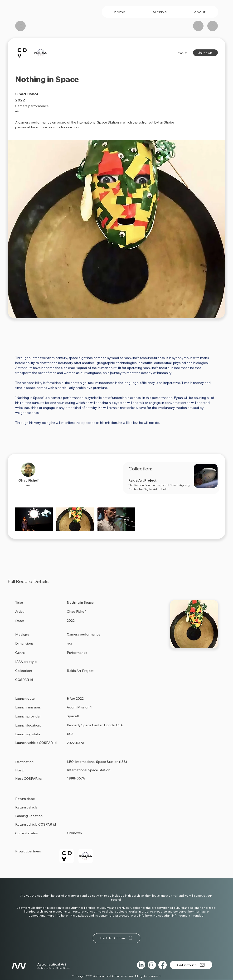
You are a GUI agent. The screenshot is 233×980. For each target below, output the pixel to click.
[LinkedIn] (141, 965)
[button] (34, 519)
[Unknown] (205, 53)
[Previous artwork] (198, 26)
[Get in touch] (191, 965)
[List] (20, 26)
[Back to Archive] (116, 938)
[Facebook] (163, 965)
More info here (57, 915)
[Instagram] (152, 965)
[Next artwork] (213, 26)
